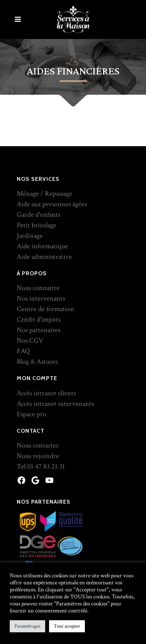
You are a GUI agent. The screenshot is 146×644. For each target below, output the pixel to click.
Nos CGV (30, 341)
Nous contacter (38, 445)
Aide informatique (42, 246)
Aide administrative (44, 257)
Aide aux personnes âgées (52, 204)
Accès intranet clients (46, 393)
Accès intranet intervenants (55, 404)
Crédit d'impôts (39, 319)
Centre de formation (46, 309)
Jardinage (30, 236)
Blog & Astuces (37, 362)
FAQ (23, 351)
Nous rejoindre (38, 456)
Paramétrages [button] (27, 626)
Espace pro (32, 414)
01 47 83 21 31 (46, 466)
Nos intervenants (41, 298)
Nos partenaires (39, 330)
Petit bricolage (37, 225)
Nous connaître (38, 288)
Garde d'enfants (39, 215)
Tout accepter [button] (67, 626)
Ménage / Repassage (45, 194)
